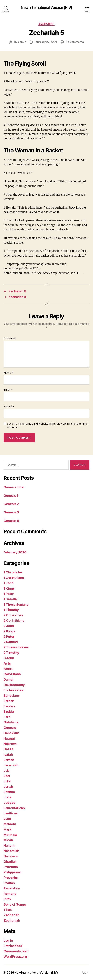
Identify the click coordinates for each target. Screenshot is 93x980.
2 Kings (9, 631)
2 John (9, 626)
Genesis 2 (11, 504)
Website (9, 407)
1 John (8, 583)
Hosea (8, 749)
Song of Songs (15, 904)
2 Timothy (11, 653)
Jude (7, 797)
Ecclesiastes (13, 690)
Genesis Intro (14, 487)
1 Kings (9, 588)
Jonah (8, 787)
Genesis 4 (11, 521)
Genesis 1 (11, 496)
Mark (7, 829)
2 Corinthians (14, 621)
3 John (9, 658)
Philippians (12, 872)
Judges (9, 803)
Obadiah (10, 862)
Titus (8, 910)
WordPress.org (15, 957)
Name (8, 373)
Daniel (8, 679)
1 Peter (9, 594)
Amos (8, 669)
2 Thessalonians (16, 647)
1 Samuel (11, 599)
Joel (7, 776)
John (7, 781)
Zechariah (46, 24)
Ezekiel (9, 712)
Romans (10, 894)
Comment (10, 339)
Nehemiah (11, 851)
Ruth (7, 899)
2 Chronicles (13, 615)
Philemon (11, 867)
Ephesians (12, 695)
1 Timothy (11, 610)
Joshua (9, 792)
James (9, 760)
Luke (7, 819)
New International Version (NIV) (46, 8)
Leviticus (11, 813)
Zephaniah (12, 920)
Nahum (9, 845)
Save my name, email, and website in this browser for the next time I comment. (48, 425)
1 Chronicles (13, 572)
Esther (9, 701)
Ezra (7, 717)
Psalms (9, 883)
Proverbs (11, 878)
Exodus (9, 706)
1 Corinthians (14, 578)
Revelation (12, 888)
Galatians (11, 722)
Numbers (11, 856)
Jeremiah (11, 765)
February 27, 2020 (46, 42)
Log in (8, 940)
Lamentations (14, 808)
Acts (7, 663)
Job (6, 770)
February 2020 (15, 552)
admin (22, 42)
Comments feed (16, 951)
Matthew (10, 835)
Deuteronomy (14, 685)
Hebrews (10, 744)
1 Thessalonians (16, 604)
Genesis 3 (11, 512)
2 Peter (9, 637)
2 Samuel (11, 642)
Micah (8, 840)
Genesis (10, 728)
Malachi (10, 824)
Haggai (9, 738)
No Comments (75, 42)
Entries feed (13, 946)
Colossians (12, 674)
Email (8, 390)
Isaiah (8, 754)
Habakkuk (11, 733)
